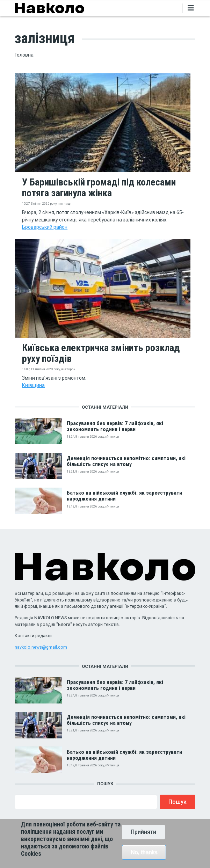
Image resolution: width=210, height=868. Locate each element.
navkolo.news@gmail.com (41, 647)
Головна (24, 55)
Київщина (33, 385)
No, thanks (144, 857)
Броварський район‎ (45, 227)
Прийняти (143, 836)
